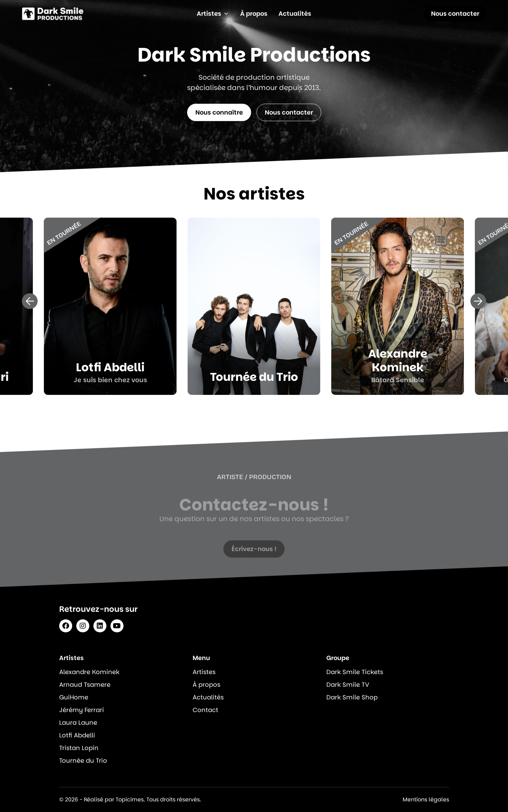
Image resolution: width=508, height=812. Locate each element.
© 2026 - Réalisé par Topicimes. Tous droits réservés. (130, 800)
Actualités (208, 697)
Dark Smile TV (348, 685)
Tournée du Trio (83, 761)
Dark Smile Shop (352, 697)
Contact (205, 710)
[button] (30, 301)
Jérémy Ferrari (82, 710)
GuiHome (74, 697)
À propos (206, 685)
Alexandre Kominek (89, 672)
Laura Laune (78, 723)
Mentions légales (426, 800)
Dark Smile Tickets (355, 672)
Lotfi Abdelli (77, 735)
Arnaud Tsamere (85, 685)
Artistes (204, 672)
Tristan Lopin (79, 748)
